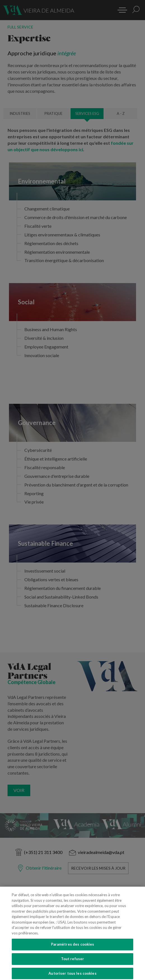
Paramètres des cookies (73, 948)
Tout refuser (73, 963)
